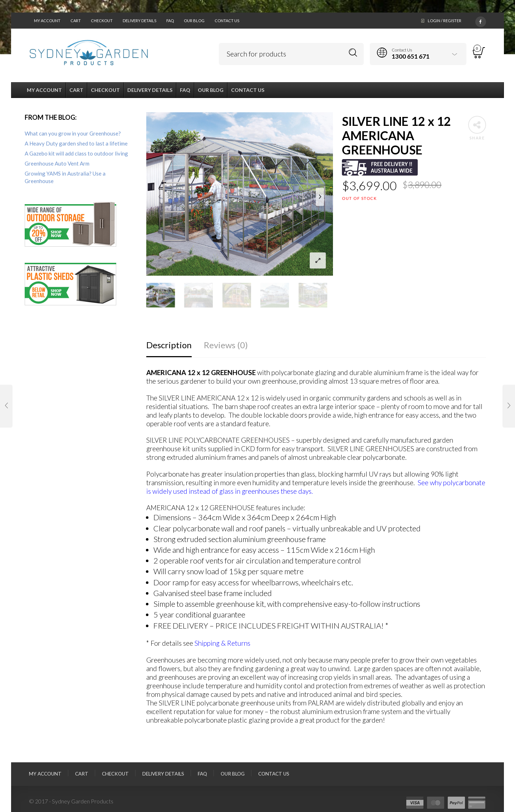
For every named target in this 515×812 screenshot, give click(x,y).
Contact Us (227, 21)
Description (169, 345)
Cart (76, 21)
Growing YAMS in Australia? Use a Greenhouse (65, 177)
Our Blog (194, 21)
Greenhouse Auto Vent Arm (57, 163)
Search (353, 53)
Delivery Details (139, 21)
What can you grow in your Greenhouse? (73, 133)
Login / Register (445, 21)
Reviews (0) (226, 345)
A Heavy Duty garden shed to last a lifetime (76, 143)
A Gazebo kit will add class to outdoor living (76, 153)
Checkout (102, 21)
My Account (47, 21)
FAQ (170, 21)
